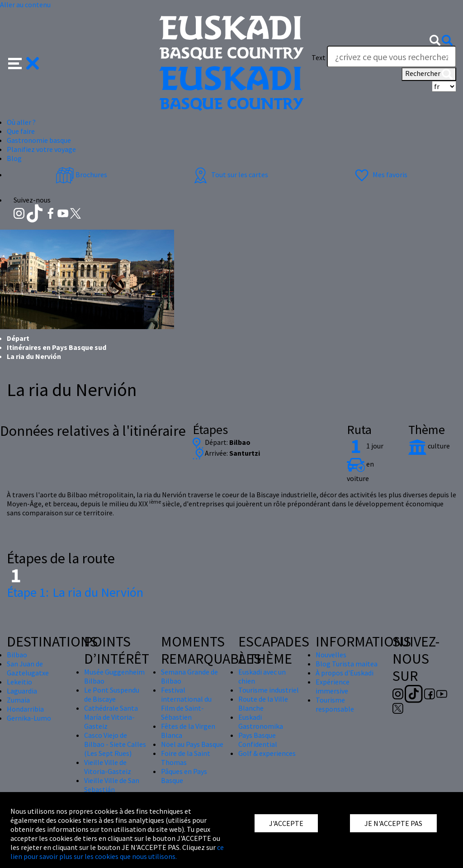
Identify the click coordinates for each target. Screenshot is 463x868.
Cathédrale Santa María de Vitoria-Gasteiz (111, 717)
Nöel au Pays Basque (192, 744)
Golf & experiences (267, 753)
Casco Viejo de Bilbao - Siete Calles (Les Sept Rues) (115, 744)
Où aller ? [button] (21, 122)
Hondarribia (25, 709)
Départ (18, 338)
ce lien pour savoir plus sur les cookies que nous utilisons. (117, 852)
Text (319, 57)
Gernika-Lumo (29, 718)
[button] (24, 62)
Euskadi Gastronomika (261, 722)
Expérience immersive (333, 686)
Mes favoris (380, 175)
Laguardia (22, 691)
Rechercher (429, 74)
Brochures (81, 175)
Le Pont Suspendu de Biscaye (112, 694)
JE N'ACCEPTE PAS (393, 823)
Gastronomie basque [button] (39, 140)
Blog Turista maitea (347, 664)
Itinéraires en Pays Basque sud (57, 347)
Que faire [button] (21, 131)
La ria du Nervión (75, 592)
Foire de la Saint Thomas (186, 758)
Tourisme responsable (335, 704)
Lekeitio (19, 682)
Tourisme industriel (269, 690)
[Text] (392, 57)
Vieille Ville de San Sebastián (112, 785)
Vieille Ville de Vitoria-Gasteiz (108, 767)
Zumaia (18, 700)
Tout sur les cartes (230, 175)
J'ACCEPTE (286, 823)
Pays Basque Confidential (258, 740)
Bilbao (17, 655)
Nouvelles (331, 655)
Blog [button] (14, 158)
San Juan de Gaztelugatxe (28, 668)
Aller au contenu (25, 5)
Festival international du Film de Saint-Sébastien (186, 703)
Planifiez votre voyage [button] (41, 149)
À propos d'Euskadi (345, 673)
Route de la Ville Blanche (263, 703)
